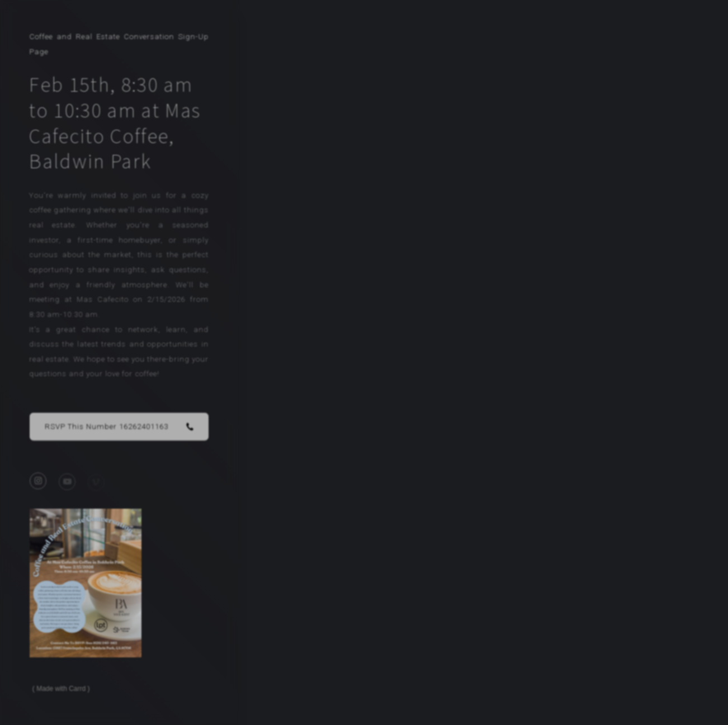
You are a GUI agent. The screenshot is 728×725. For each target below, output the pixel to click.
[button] (119, 428)
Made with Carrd (61, 689)
